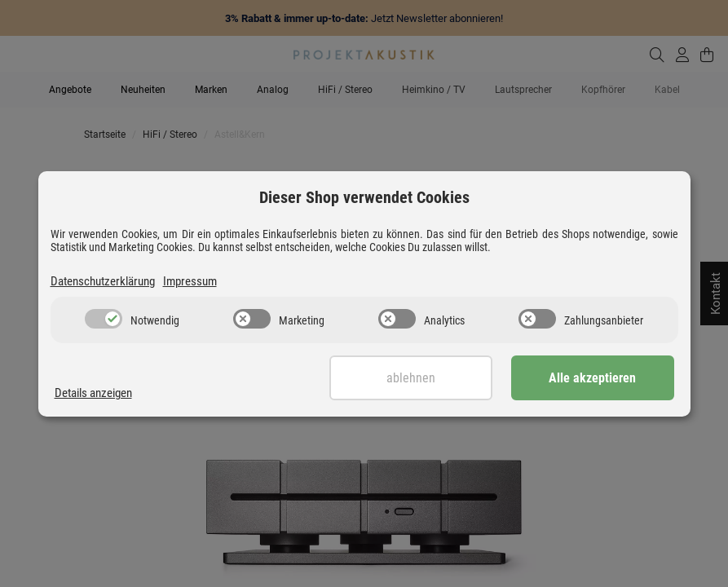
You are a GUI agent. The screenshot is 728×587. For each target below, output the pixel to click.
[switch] (104, 319)
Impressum (190, 281)
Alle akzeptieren (592, 378)
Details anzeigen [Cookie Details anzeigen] (93, 393)
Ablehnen (411, 378)
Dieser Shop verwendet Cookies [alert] (364, 197)
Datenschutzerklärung (103, 281)
